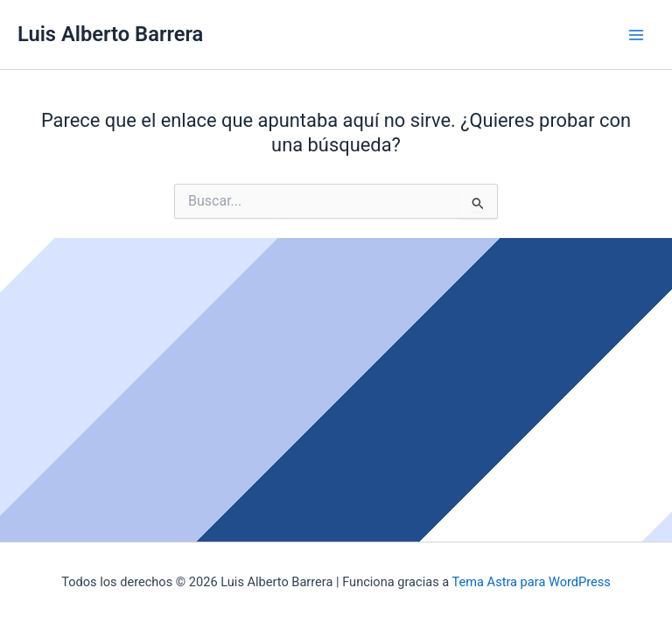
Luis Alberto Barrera (110, 34)
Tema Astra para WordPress (532, 582)
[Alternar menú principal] (636, 35)
